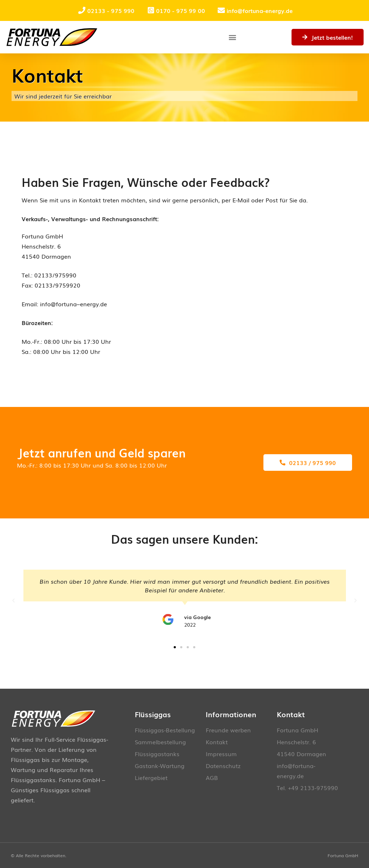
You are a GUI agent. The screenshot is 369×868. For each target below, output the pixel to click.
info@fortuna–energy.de (74, 304)
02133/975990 (55, 275)
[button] (232, 37)
